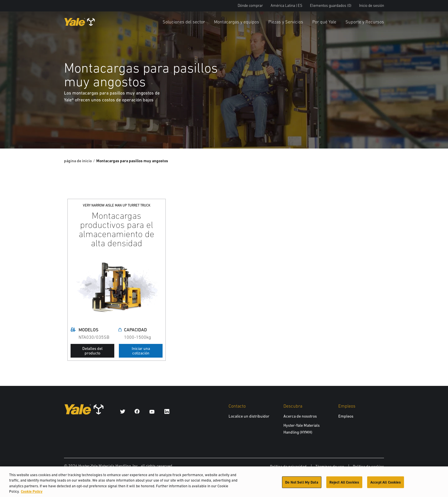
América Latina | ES (286, 6)
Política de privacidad (288, 466)
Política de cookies (368, 466)
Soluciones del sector (184, 22)
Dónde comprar (250, 6)
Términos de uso (330, 466)
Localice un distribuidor (249, 416)
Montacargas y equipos (237, 22)
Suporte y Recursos (365, 22)
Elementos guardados (331, 6)
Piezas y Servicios (286, 22)
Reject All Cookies (344, 484)
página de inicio (78, 161)
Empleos (346, 416)
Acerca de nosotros (300, 416)
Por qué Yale (324, 22)
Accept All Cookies (386, 484)
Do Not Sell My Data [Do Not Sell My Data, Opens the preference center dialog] (302, 484)
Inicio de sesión (372, 6)
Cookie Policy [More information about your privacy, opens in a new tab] (32, 494)
